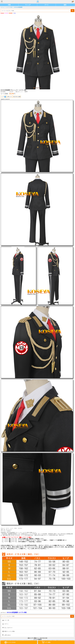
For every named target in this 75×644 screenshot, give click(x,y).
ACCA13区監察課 (18, 7)
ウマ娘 (14, 13)
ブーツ (46, 5)
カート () (7, 620)
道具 (65, 5)
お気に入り (10, 97)
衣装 (9, 5)
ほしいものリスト (8, 628)
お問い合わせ (7, 635)
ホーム (3, 7)
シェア (3, 97)
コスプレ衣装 (9, 7)
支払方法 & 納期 (17, 97)
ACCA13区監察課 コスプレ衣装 (17, 612)
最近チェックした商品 (10, 631)
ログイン (6, 624)
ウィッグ (28, 5)
